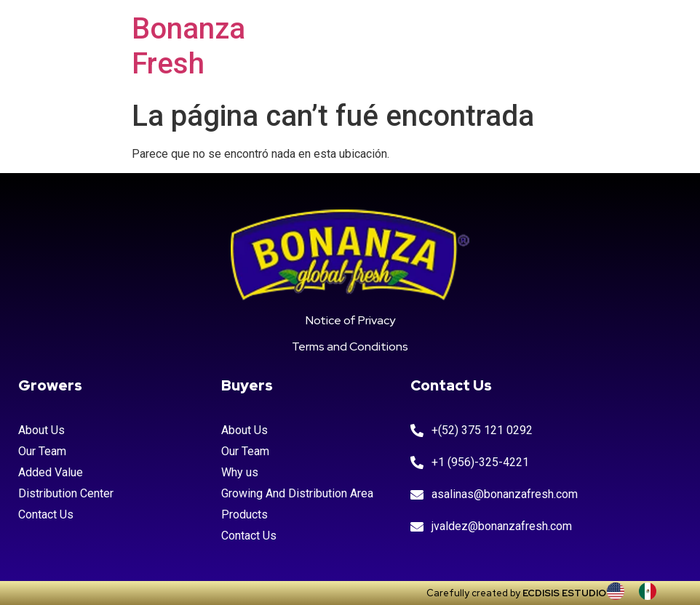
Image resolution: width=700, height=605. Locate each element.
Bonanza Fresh (188, 46)
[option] (651, 591)
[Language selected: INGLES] (639, 591)
